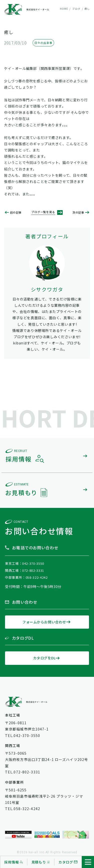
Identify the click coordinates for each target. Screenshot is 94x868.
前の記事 (16, 213)
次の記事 (78, 213)
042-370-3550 (33, 563)
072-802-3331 (33, 570)
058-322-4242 (37, 577)
